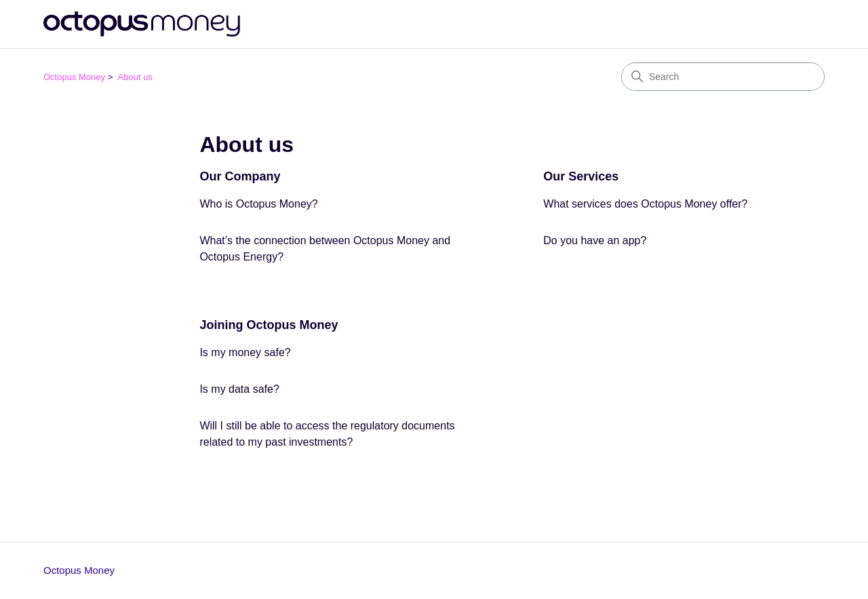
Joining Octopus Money (269, 325)
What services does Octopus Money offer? (645, 204)
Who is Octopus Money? (258, 204)
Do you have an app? (595, 240)
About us (135, 77)
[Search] (723, 77)
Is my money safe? (245, 352)
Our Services (581, 176)
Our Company (240, 176)
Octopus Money (74, 77)
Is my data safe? (239, 389)
